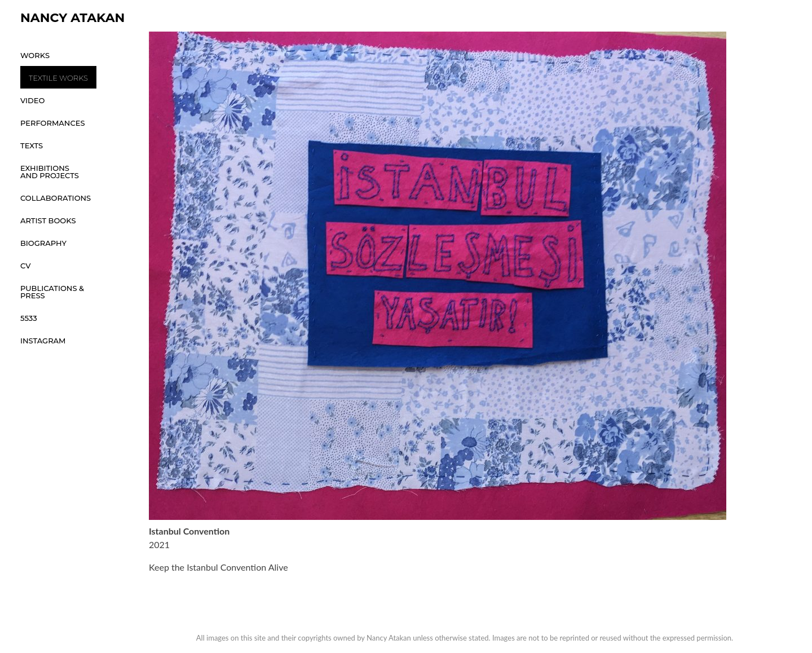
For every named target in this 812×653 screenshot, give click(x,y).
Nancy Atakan (72, 18)
